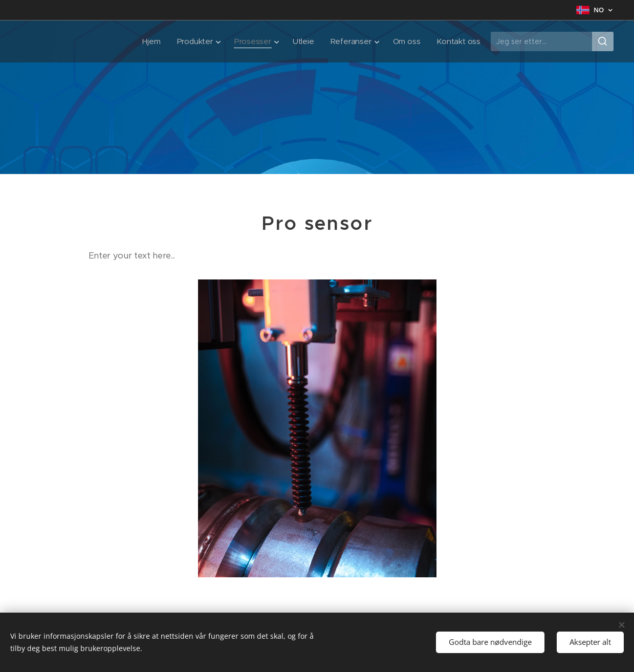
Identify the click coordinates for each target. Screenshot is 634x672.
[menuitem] (149, 41)
